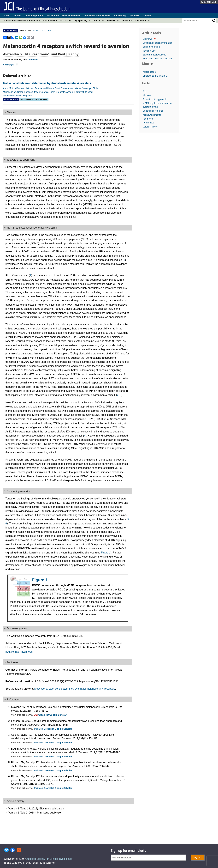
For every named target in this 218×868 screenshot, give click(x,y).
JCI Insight (212, 2)
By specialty (81, 21)
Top (144, 91)
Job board (134, 16)
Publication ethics (71, 16)
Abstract (147, 95)
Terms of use (149, 51)
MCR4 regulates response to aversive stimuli (157, 105)
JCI (36, 715)
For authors (53, 16)
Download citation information (158, 43)
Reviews (111, 21)
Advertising (120, 16)
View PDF (11, 65)
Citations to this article (155, 76)
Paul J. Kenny (69, 54)
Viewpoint (127, 21)
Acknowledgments (152, 115)
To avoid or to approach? (155, 99)
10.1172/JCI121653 (42, 30)
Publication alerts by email (97, 16)
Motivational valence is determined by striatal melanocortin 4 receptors (47, 83)
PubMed (39, 729)
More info (34, 60)
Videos (97, 21)
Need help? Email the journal (157, 59)
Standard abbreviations (154, 55)
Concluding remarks (153, 111)
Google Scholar (58, 715)
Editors (17, 16)
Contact (147, 16)
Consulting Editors (34, 16)
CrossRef (44, 715)
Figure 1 (106, 553)
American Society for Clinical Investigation (49, 859)
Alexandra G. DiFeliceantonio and (30, 54)
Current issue (50, 21)
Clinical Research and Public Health (22, 21)
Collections (141, 21)
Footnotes (148, 119)
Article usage (149, 72)
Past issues (66, 21)
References (148, 123)
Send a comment (151, 47)
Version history (150, 127)
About (7, 16)
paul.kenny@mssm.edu (19, 652)
